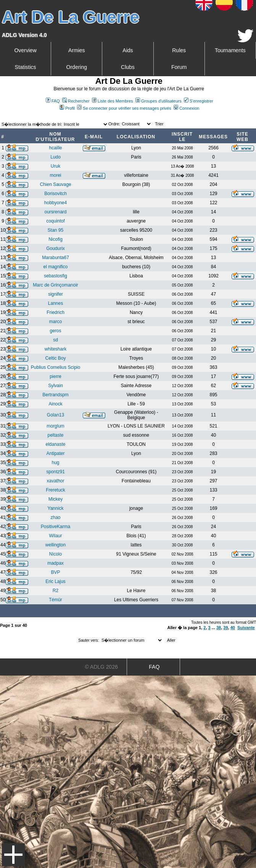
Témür (56, 600)
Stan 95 (56, 230)
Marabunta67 (56, 258)
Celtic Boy (55, 358)
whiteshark (56, 349)
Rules (179, 50)
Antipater (55, 453)
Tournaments (230, 50)
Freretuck (56, 490)
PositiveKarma (56, 527)
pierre (56, 376)
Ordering (77, 67)
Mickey (56, 499)
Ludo (56, 157)
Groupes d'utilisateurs (159, 101)
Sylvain (56, 386)
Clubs (128, 67)
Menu (13, 855)
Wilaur (55, 536)
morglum (56, 426)
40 (233, 628)
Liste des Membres (113, 101)
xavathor (55, 481)
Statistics (26, 67)
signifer (56, 294)
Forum (179, 67)
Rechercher (76, 101)
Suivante (246, 628)
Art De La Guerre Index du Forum (3, 117)
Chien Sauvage (55, 184)
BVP (55, 572)
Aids (128, 50)
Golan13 (56, 415)
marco (56, 322)
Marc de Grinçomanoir (56, 285)
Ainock (55, 404)
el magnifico (55, 267)
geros (55, 331)
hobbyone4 (56, 203)
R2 (56, 591)
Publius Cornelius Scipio (56, 367)
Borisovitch (56, 194)
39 (225, 628)
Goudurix (56, 248)
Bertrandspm (56, 395)
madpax (56, 563)
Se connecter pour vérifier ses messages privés (124, 108)
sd (56, 340)
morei (55, 175)
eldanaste (55, 444)
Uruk (56, 166)
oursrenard (55, 212)
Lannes (56, 303)
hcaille (55, 148)
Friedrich (56, 312)
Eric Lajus (56, 581)
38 (219, 628)
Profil (67, 108)
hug (55, 463)
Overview (25, 50)
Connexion (187, 108)
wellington (56, 545)
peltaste (55, 435)
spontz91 (56, 472)
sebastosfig (56, 276)
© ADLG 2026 (101, 667)
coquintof (56, 221)
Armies (77, 50)
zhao (55, 517)
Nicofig (56, 239)
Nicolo (56, 554)
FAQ (53, 101)
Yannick (56, 508)
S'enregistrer (199, 101)
